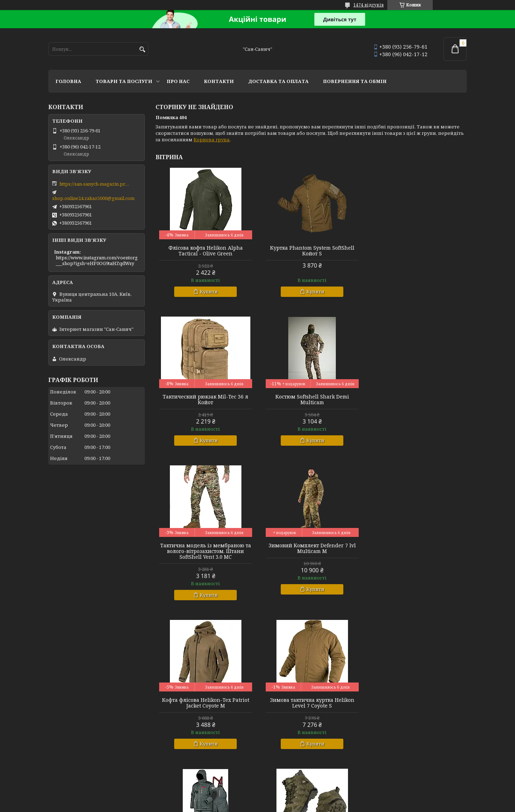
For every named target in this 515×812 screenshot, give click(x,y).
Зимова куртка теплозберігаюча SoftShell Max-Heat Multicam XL (311, 703)
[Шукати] (142, 50)
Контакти (219, 81)
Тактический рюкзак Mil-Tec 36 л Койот (417, 251)
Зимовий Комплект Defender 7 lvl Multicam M (417, 400)
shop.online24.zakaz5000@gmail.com (93, 198)
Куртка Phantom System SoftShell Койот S (311, 251)
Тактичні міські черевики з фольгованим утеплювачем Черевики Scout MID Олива (205, 706)
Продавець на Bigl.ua (257, 799)
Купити (209, 292)
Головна (68, 81)
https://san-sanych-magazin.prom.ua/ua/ (95, 184)
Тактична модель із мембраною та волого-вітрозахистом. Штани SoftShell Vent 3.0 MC (311, 402)
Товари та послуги (124, 81)
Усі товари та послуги (434, 772)
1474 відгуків (369, 5)
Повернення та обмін (355, 81)
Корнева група (212, 140)
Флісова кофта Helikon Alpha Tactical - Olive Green (205, 251)
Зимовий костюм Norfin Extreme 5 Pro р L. (417, 554)
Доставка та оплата (278, 81)
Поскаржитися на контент (260, 805)
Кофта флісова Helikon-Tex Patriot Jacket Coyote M (205, 554)
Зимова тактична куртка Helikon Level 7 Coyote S (311, 554)
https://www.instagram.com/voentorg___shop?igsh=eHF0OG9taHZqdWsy (97, 260)
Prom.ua (297, 792)
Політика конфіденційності (328, 805)
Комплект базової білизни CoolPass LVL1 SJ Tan (417, 703)
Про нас (178, 81)
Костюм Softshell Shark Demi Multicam (205, 400)
